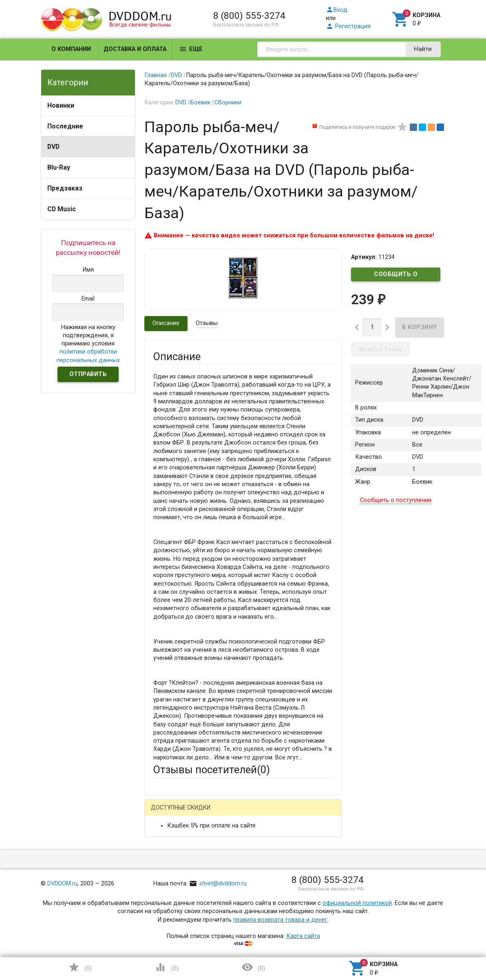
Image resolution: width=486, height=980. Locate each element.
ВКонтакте (255, 814)
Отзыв (162, 954)
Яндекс (305, 814)
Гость (164, 813)
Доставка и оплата (135, 49)
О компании (71, 49)
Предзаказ (65, 188)
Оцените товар (174, 940)
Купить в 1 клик (380, 349)
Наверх (452, 941)
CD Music (62, 209)
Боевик (200, 103)
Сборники (228, 103)
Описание (166, 323)
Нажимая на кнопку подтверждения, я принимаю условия (88, 344)
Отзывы (207, 323)
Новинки (61, 105)
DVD (53, 147)
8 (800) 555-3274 (249, 15)
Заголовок (168, 910)
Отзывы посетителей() (212, 770)
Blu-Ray (59, 167)
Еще (191, 49)
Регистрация (348, 26)
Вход (337, 10)
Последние (65, 126)
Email (160, 872)
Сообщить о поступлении (396, 276)
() (80, 967)
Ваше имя (167, 842)
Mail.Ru (205, 814)
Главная (156, 75)
